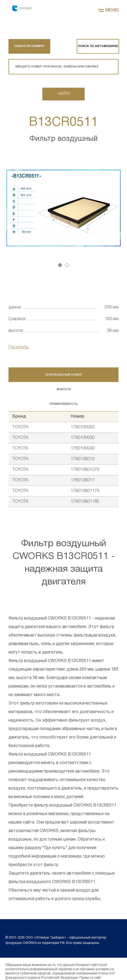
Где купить (19, 347)
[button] (60, 265)
